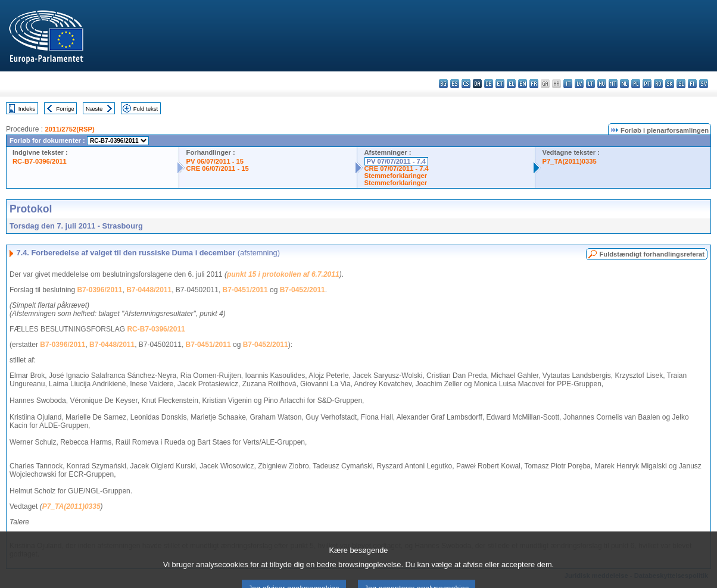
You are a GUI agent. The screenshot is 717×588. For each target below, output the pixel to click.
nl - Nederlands (624, 84)
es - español (455, 84)
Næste (94, 109)
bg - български (443, 84)
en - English (523, 84)
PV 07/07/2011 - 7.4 (397, 161)
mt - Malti (613, 84)
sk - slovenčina (670, 84)
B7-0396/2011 (99, 290)
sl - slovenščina (681, 84)
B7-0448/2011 (149, 290)
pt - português (647, 84)
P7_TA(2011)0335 (570, 161)
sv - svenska (704, 84)
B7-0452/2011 (303, 290)
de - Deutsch (489, 84)
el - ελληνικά (511, 84)
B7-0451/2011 (245, 290)
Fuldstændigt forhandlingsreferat (652, 254)
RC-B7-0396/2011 (40, 161)
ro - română (658, 84)
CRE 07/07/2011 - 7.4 (397, 168)
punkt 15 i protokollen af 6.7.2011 (283, 274)
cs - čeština (466, 84)
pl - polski (636, 84)
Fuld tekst (146, 109)
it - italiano (568, 84)
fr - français (534, 84)
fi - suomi (692, 84)
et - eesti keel (500, 84)
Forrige (65, 109)
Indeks (27, 109)
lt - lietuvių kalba (590, 84)
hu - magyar (602, 84)
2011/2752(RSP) (69, 129)
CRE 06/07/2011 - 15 (218, 168)
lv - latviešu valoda (579, 84)
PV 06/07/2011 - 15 (215, 161)
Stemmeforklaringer (396, 176)
